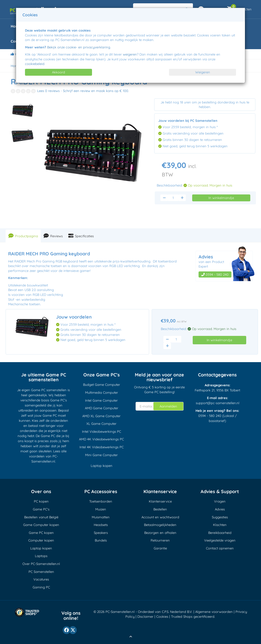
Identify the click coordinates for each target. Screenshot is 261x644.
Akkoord (58, 72)
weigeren (130, 54)
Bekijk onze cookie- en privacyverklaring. (79, 47)
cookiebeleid (35, 64)
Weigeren (203, 72)
